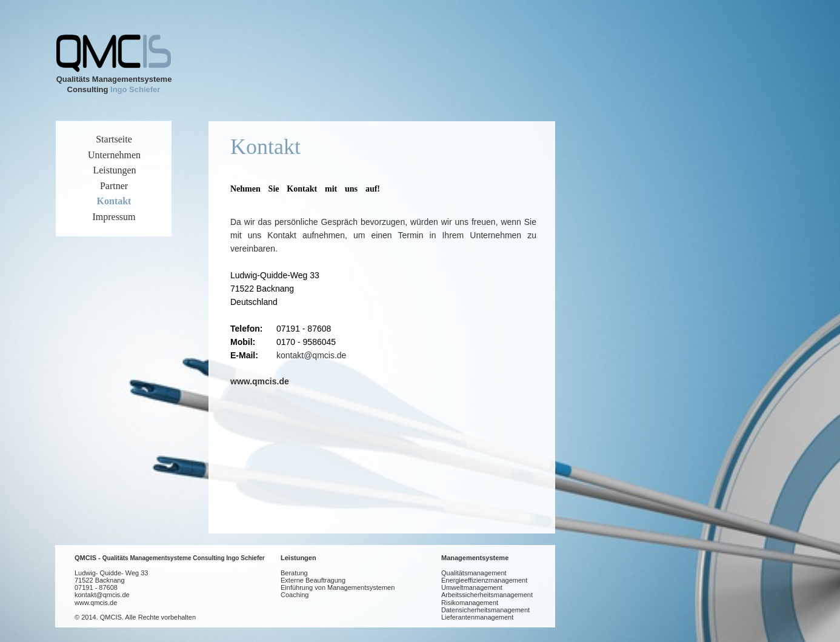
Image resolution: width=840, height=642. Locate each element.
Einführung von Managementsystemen (338, 587)
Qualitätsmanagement (474, 573)
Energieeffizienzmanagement (484, 580)
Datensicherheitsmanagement (485, 610)
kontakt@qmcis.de (311, 355)
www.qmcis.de (260, 381)
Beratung (294, 573)
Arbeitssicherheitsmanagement (487, 595)
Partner (114, 186)
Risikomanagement (470, 603)
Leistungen (298, 558)
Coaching (295, 595)
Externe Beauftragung (313, 580)
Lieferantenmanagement (477, 617)
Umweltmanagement (472, 587)
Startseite (114, 139)
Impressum (114, 217)
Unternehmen (114, 155)
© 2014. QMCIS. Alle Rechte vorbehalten (135, 617)
